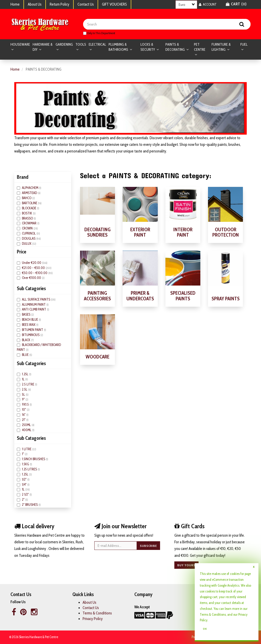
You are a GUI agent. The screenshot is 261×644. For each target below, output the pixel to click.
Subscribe (148, 546)
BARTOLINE (30, 203)
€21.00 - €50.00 (34, 268)
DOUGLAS (29, 239)
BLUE (26, 355)
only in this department (99, 33)
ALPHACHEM (30, 188)
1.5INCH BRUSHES (34, 459)
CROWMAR (30, 223)
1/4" (25, 484)
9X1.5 (26, 405)
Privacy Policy (93, 619)
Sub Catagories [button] (31, 289)
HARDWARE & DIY (43, 47)
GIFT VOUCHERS (114, 4)
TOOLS (81, 45)
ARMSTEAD (30, 193)
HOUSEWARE (20, 45)
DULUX (27, 244)
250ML (27, 425)
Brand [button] (23, 177)
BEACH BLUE (30, 320)
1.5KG (26, 464)
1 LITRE (27, 449)
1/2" (25, 480)
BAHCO (27, 198)
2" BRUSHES (30, 505)
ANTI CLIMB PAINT (34, 310)
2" (24, 500)
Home (15, 4)
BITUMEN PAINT (33, 330)
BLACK (27, 340)
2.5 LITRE (28, 384)
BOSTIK (27, 213)
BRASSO (28, 218)
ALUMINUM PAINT (34, 304)
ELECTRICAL (97, 45)
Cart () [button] (236, 4)
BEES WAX (29, 325)
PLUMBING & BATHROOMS (119, 47)
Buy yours (186, 565)
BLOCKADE (29, 208)
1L (24, 379)
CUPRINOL (29, 234)
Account (208, 4)
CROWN (28, 228)
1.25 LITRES (30, 469)
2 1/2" (26, 495)
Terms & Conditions (97, 613)
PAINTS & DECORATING (175, 47)
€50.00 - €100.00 (35, 273)
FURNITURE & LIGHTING (221, 47)
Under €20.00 (32, 263)
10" (24, 410)
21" (24, 420)
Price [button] (22, 252)
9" (24, 400)
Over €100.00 (32, 278)
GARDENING (64, 45)
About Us (35, 4)
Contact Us (86, 4)
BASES (27, 315)
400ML (27, 430)
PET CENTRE (200, 47)
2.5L (25, 390)
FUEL (244, 45)
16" (24, 415)
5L (24, 394)
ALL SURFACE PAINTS (36, 300)
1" (23, 454)
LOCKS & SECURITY (148, 47)
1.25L (25, 374)
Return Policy (60, 4)
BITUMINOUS (31, 335)
